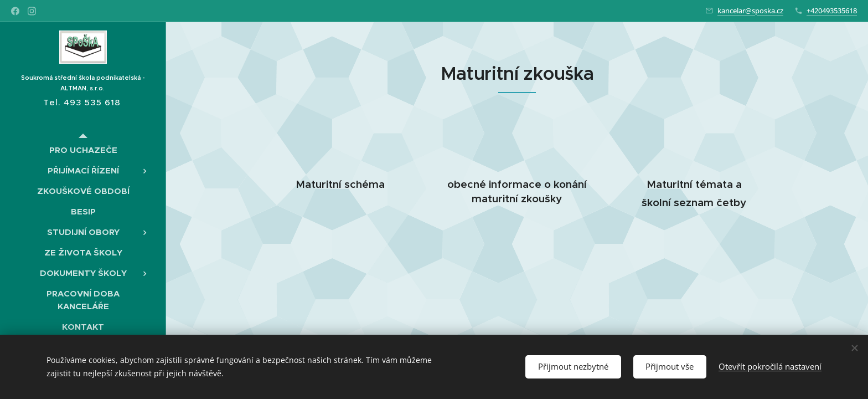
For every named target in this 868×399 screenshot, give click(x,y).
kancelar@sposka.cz (750, 11)
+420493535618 (832, 11)
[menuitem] (83, 150)
